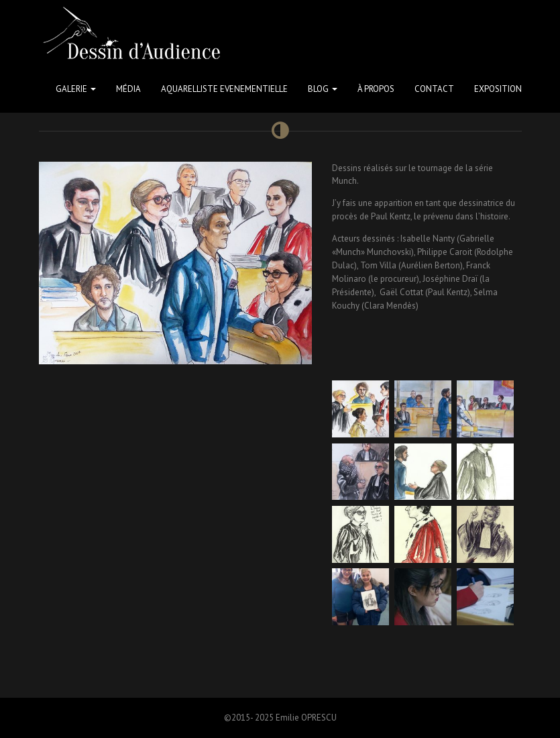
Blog (323, 89)
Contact (434, 89)
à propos (376, 89)
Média (128, 89)
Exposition (498, 89)
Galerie (76, 89)
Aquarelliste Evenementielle (224, 89)
